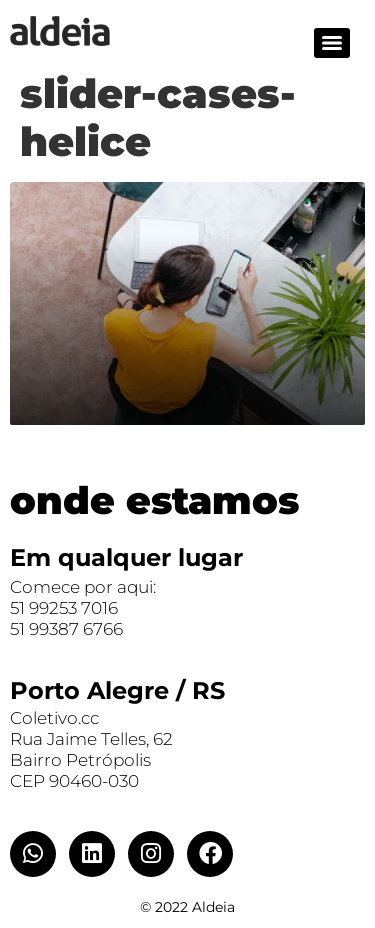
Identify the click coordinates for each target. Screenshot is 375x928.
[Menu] (332, 43)
